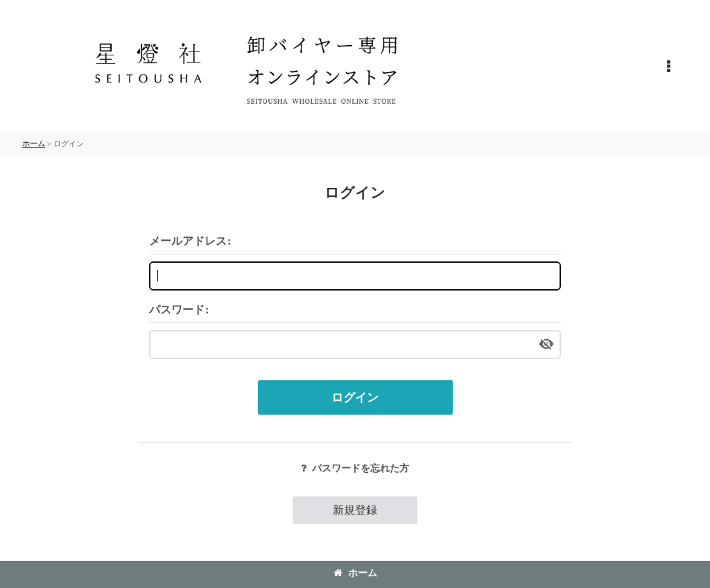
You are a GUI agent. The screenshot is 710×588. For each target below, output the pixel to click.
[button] (668, 67)
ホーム (355, 573)
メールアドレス (188, 241)
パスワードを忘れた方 (355, 468)
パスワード (177, 310)
